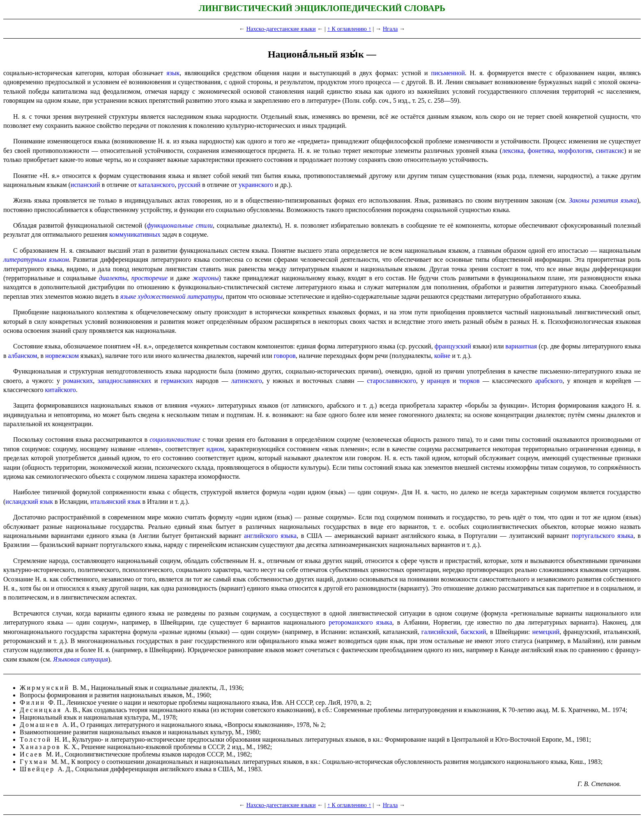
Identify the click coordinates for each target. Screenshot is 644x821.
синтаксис (610, 151)
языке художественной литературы (171, 296)
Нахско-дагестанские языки (281, 29)
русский (189, 185)
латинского (247, 381)
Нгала (390, 29)
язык (173, 73)
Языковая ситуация (80, 659)
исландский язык (29, 502)
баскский (474, 632)
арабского (549, 381)
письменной (448, 73)
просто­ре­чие (149, 278)
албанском (23, 356)
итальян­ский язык (115, 502)
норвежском (62, 356)
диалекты (113, 278)
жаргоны (206, 278)
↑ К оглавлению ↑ (349, 29)
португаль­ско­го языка (603, 536)
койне (442, 356)
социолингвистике (175, 439)
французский (453, 346)
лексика (513, 151)
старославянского (391, 381)
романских (78, 381)
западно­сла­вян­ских (125, 381)
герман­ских (177, 381)
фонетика (540, 151)
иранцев (438, 381)
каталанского (157, 185)
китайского (60, 390)
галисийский (439, 632)
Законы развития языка (603, 200)
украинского (256, 185)
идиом (215, 449)
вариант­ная (521, 346)
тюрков (469, 381)
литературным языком (36, 259)
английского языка (270, 536)
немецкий (546, 632)
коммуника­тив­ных (135, 234)
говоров (285, 356)
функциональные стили (180, 225)
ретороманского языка (360, 622)
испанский (85, 185)
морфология (575, 151)
